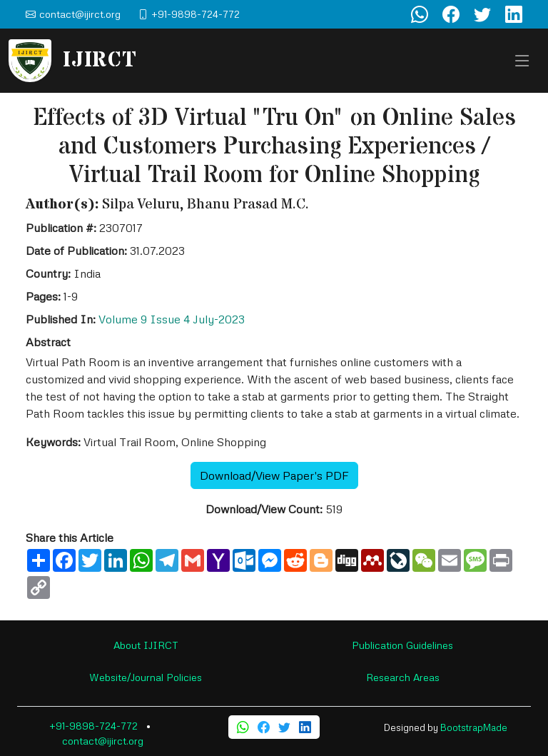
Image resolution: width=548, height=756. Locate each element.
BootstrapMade (474, 727)
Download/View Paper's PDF (274, 475)
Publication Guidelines (402, 645)
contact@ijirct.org (103, 741)
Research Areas (403, 677)
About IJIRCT (146, 645)
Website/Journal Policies (146, 677)
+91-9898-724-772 (93, 726)
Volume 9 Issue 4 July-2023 (172, 319)
